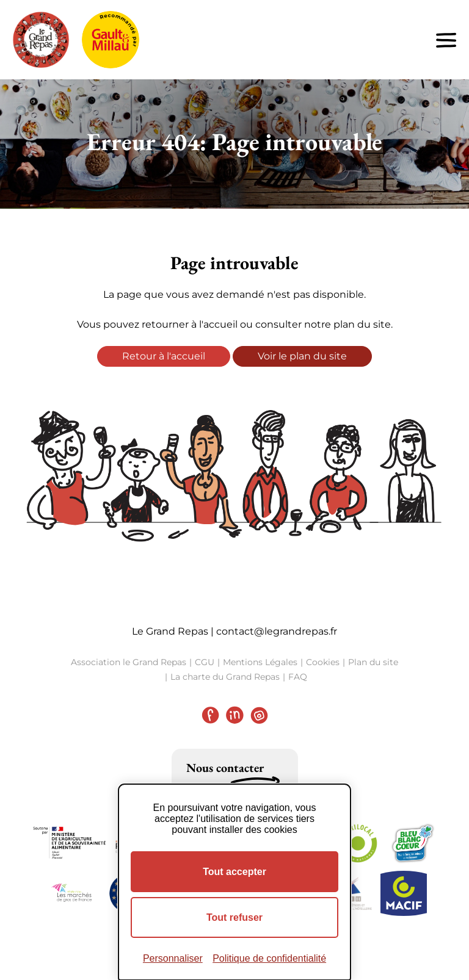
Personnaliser (173, 958)
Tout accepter (234, 872)
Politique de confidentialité (269, 958)
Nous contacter (225, 768)
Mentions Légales (260, 662)
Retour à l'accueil (164, 356)
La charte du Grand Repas (225, 677)
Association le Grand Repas (129, 662)
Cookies (323, 662)
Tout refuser (234, 917)
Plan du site (373, 662)
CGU (205, 662)
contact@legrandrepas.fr (277, 631)
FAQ (298, 677)
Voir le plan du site (302, 356)
